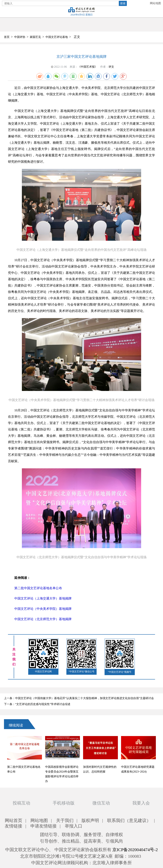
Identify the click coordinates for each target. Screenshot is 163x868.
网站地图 (155, 3)
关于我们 (65, 820)
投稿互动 (21, 803)
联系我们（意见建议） (129, 820)
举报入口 (74, 826)
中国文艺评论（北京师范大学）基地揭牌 (43, 619)
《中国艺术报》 (88, 67)
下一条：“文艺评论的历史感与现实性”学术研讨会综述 (37, 704)
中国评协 (20, 37)
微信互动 (101, 803)
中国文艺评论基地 (57, 37)
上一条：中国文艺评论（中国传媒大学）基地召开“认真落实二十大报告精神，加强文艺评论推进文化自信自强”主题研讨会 (79, 698)
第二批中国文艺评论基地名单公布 (38, 588)
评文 (111, 67)
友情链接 (14, 826)
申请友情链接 (44, 826)
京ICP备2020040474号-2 (135, 850)
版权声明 (90, 820)
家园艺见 (35, 37)
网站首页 (14, 820)
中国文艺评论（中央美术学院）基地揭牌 (43, 609)
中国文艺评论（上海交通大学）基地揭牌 (43, 598)
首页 (7, 37)
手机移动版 (64, 803)
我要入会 (141, 803)
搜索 (123, 3)
